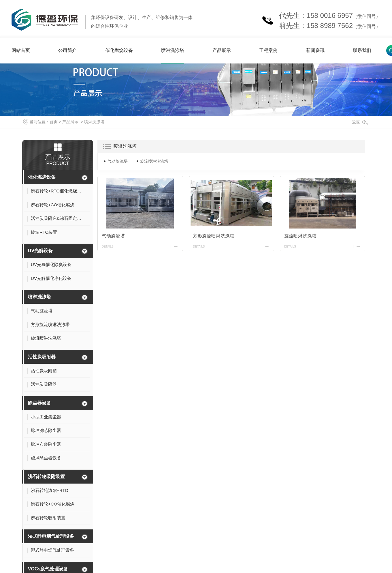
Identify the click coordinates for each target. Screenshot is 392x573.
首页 (54, 122)
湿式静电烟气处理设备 (51, 536)
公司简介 (67, 50)
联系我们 (362, 50)
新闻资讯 (315, 50)
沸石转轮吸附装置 (46, 476)
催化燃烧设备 (119, 50)
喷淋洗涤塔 (173, 50)
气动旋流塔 (118, 161)
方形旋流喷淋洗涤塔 (214, 236)
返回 (360, 122)
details (108, 247)
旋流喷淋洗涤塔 (154, 161)
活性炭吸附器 (42, 357)
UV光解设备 (40, 251)
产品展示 (222, 50)
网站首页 (21, 50)
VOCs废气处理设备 (48, 569)
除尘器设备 (39, 403)
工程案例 (268, 50)
